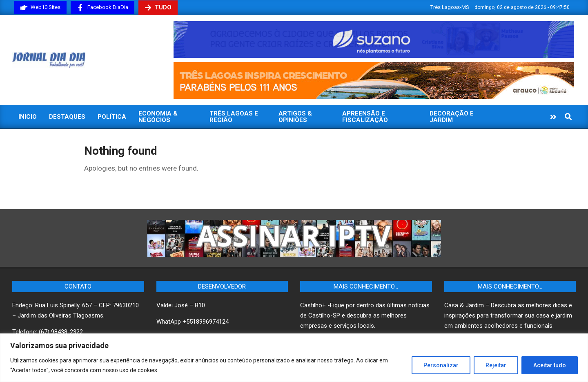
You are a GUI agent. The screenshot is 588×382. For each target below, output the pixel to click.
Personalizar (441, 365)
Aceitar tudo (550, 365)
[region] (294, 358)
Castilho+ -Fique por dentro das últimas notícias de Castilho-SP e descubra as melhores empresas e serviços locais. (365, 315)
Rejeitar (496, 365)
